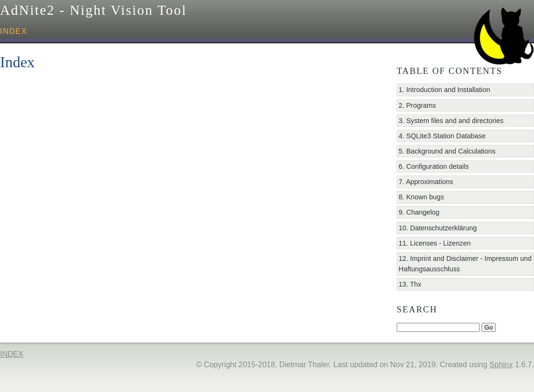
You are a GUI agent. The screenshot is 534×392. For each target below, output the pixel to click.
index (14, 31)
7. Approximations (426, 182)
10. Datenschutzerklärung (438, 228)
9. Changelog (419, 212)
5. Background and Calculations (447, 151)
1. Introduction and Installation (444, 90)
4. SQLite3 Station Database (442, 136)
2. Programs (417, 105)
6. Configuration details (434, 166)
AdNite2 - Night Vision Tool (93, 10)
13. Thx (410, 284)
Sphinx (501, 365)
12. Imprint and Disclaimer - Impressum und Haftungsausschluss (465, 264)
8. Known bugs (421, 197)
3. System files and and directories (451, 121)
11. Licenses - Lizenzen (435, 243)
